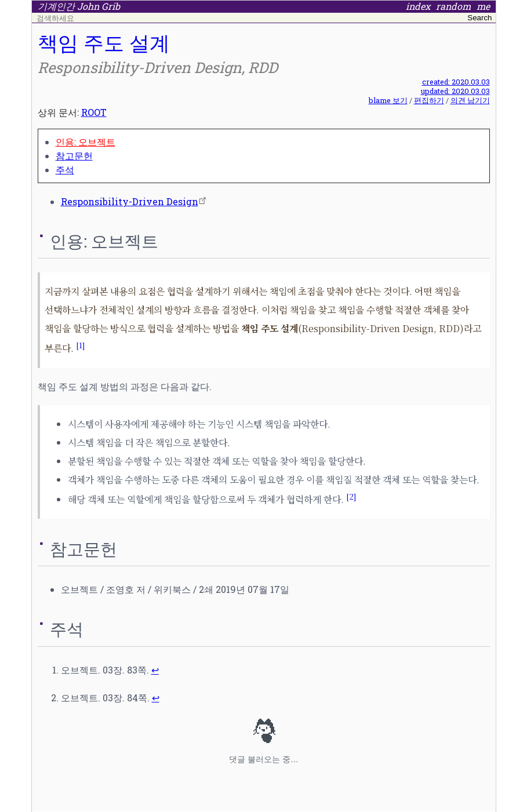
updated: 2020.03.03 (455, 91)
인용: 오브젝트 (86, 142)
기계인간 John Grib (79, 6)
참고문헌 (74, 156)
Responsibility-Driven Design (130, 201)
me (483, 6)
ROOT (94, 112)
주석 (65, 170)
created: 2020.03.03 (456, 82)
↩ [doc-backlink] (155, 670)
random (453, 6)
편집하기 (429, 100)
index (418, 6)
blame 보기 (388, 100)
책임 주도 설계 (104, 43)
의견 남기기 (470, 100)
